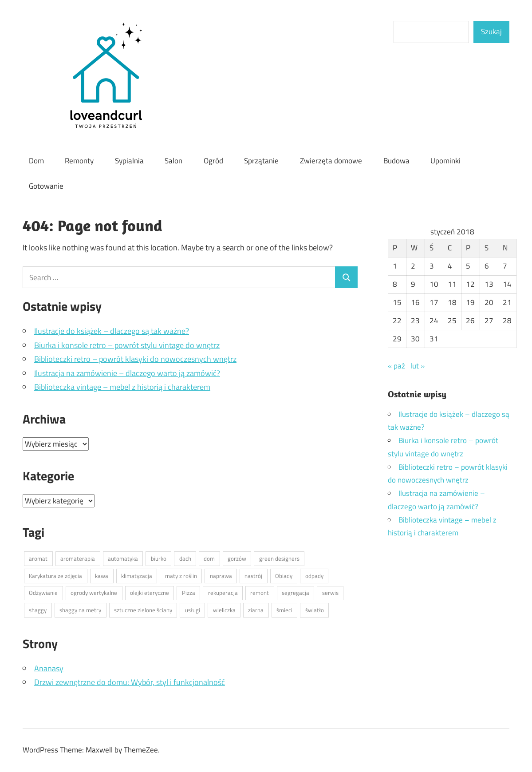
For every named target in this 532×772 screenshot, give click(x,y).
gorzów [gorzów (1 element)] (237, 558)
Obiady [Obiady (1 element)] (284, 576)
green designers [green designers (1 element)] (279, 558)
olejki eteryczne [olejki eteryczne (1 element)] (150, 593)
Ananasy (49, 668)
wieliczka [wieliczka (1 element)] (224, 610)
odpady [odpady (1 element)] (314, 576)
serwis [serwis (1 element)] (330, 593)
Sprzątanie (261, 161)
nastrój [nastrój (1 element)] (253, 576)
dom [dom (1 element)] (209, 558)
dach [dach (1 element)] (185, 558)
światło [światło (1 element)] (315, 610)
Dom (36, 161)
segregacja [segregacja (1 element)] (296, 593)
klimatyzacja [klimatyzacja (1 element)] (137, 576)
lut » (418, 366)
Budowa (396, 161)
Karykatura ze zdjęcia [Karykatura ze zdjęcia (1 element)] (55, 576)
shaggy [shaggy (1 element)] (38, 610)
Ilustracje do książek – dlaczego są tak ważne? (112, 331)
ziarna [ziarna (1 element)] (256, 610)
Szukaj (491, 32)
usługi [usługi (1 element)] (193, 610)
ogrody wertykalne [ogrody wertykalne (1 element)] (94, 593)
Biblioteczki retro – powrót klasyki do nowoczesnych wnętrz (135, 359)
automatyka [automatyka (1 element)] (123, 558)
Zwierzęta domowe (331, 161)
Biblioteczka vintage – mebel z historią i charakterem (122, 387)
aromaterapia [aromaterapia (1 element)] (78, 558)
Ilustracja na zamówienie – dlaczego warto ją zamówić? (127, 373)
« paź (396, 366)
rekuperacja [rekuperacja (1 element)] (223, 593)
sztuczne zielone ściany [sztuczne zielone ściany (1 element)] (143, 610)
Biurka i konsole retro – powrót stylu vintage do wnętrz (127, 345)
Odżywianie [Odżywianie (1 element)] (43, 593)
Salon (173, 161)
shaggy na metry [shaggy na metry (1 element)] (80, 610)
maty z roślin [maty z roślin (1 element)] (181, 576)
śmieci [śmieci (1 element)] (284, 610)
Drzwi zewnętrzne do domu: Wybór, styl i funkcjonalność (130, 682)
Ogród (213, 161)
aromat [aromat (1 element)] (38, 558)
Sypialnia (129, 161)
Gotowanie (46, 186)
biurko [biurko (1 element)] (159, 558)
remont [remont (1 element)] (260, 593)
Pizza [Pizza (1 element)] (189, 593)
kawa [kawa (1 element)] (102, 576)
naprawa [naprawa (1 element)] (221, 576)
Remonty (79, 161)
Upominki (445, 161)
